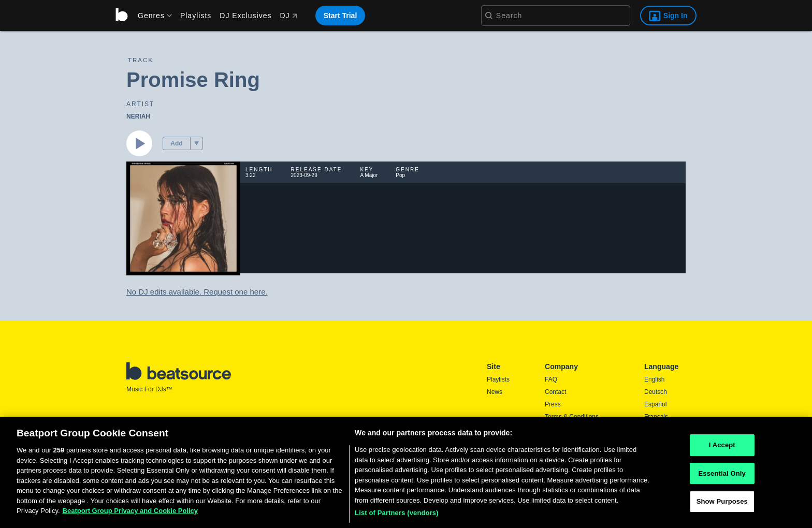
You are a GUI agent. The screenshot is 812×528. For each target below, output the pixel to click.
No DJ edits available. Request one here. (197, 292)
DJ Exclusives (245, 16)
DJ (288, 16)
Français (656, 417)
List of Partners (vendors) (397, 515)
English (654, 379)
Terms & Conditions (572, 417)
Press (553, 404)
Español (655, 404)
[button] (197, 143)
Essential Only (722, 475)
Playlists (196, 16)
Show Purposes (722, 504)
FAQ (551, 379)
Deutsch (656, 392)
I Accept (722, 448)
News (495, 392)
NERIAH (138, 116)
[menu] (151, 16)
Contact (555, 392)
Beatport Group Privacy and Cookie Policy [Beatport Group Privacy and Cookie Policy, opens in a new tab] (130, 513)
